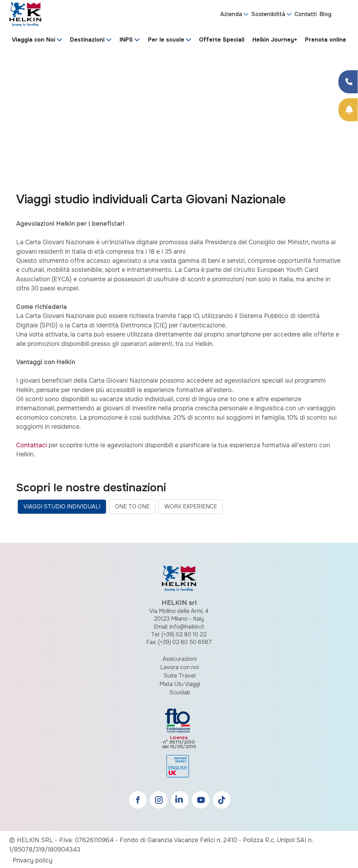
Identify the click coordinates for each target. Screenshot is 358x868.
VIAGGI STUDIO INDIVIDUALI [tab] (62, 507)
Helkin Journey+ (275, 40)
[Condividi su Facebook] (348, 82)
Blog (325, 14)
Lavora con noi (180, 667)
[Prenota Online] (348, 110)
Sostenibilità (268, 14)
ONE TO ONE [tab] (132, 507)
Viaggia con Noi (34, 40)
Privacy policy (33, 860)
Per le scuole (166, 40)
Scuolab (180, 692)
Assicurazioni (180, 659)
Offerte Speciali (222, 40)
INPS (126, 40)
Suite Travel (180, 676)
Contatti (306, 14)
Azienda (231, 14)
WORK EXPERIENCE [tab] (191, 507)
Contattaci (31, 445)
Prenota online (325, 40)
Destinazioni (87, 40)
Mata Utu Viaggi (180, 684)
